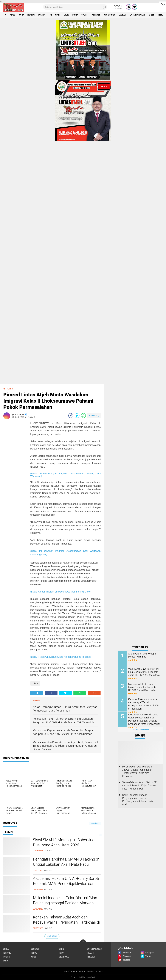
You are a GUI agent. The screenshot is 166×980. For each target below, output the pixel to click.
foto (61, 953)
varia (21, 15)
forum (34, 953)
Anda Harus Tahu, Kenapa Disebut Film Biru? (142, 655)
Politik (82, 972)
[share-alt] (37, 693)
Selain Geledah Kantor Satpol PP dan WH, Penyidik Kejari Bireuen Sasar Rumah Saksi (139, 785)
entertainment (138, 15)
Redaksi (91, 972)
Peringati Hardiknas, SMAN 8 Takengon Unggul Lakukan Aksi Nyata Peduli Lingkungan (66, 864)
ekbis (66, 15)
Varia (66, 972)
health (91, 953)
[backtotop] (83, 942)
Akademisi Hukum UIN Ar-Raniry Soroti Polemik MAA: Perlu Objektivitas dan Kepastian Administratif (66, 884)
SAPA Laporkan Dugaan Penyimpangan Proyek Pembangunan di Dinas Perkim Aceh (139, 800)
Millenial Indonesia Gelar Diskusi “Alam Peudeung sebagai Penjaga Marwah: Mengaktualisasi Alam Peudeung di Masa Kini (66, 905)
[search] (75, 7)
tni (50, 15)
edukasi (123, 15)
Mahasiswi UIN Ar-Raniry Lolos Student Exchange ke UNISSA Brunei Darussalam (143, 687)
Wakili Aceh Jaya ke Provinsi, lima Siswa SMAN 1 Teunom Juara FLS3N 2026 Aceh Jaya (144, 672)
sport (84, 15)
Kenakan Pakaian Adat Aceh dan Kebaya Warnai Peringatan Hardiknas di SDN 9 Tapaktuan (66, 922)
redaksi (91, 957)
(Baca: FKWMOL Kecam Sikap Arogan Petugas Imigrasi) (61, 657)
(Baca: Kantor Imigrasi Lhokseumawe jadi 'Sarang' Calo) (61, 592)
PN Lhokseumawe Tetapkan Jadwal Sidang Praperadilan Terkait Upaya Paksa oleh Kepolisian (137, 771)
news (13, 15)
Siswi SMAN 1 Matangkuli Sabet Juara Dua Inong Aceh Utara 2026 (65, 842)
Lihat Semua (52, 936)
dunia (75, 15)
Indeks (99, 972)
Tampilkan (95, 823)
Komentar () (94, 415)
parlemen (96, 15)
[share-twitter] (77, 416)
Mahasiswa (110, 15)
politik (42, 15)
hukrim (31, 15)
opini (58, 15)
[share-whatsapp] (83, 416)
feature (7, 953)
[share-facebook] (71, 416)
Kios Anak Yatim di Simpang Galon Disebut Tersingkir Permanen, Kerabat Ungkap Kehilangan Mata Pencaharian (144, 719)
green (152, 15)
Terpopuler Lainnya (140, 729)
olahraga (64, 957)
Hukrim (74, 972)
